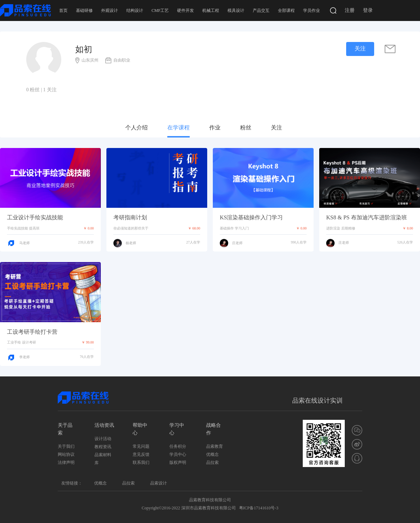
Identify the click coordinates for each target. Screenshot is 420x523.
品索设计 (159, 483)
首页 (63, 10)
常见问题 (141, 446)
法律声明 (66, 462)
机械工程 (211, 10)
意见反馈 (141, 454)
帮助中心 (140, 429)
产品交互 (261, 10)
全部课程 (286, 10)
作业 (215, 128)
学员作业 (311, 10)
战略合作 (213, 429)
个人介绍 (136, 128)
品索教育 (215, 446)
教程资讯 (103, 447)
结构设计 (135, 10)
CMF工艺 (160, 10)
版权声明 (178, 462)
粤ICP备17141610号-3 (259, 508)
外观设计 (110, 10)
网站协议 (66, 454)
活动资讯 (104, 425)
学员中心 (178, 454)
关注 (276, 128)
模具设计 (236, 10)
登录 (368, 10)
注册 (350, 10)
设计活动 (103, 439)
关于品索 (65, 429)
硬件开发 (185, 10)
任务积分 (178, 446)
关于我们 (66, 446)
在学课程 (178, 128)
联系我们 (141, 462)
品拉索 (212, 462)
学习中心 (177, 429)
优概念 (212, 454)
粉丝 (246, 128)
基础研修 (84, 10)
